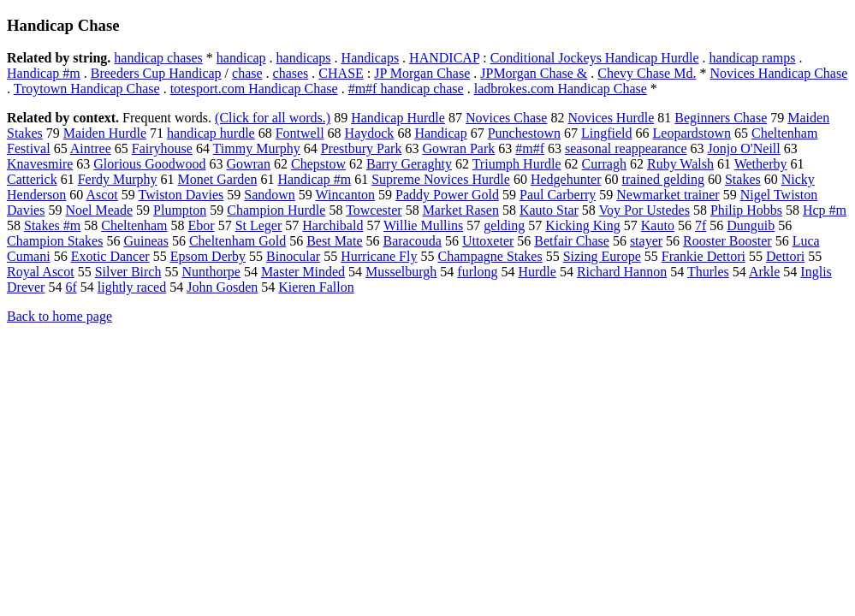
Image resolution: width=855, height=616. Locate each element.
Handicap (440, 133)
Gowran (248, 164)
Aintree (91, 148)
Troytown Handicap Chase (87, 89)
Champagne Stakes (490, 256)
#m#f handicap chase (406, 89)
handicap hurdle (211, 133)
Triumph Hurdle (517, 164)
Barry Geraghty (409, 164)
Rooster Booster (727, 241)
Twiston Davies (181, 195)
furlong (477, 272)
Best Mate (334, 241)
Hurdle (537, 272)
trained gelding (663, 179)
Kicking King (583, 225)
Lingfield (607, 133)
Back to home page (59, 316)
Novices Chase (507, 118)
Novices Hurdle (611, 118)
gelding (504, 225)
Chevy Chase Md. (647, 73)
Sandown (270, 195)
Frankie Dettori (704, 256)
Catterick (32, 179)
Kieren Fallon (316, 287)
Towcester (374, 210)
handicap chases (158, 58)
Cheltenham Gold (237, 241)
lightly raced (132, 287)
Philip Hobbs (746, 210)
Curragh (604, 164)
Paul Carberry (558, 195)
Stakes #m (52, 225)
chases (291, 73)
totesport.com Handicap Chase (254, 89)
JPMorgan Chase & (534, 73)
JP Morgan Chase (422, 73)
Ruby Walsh (680, 164)
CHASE (341, 73)
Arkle (764, 272)
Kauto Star (549, 210)
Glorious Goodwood (149, 164)
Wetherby (761, 164)
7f (701, 225)
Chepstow (318, 164)
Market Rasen (461, 210)
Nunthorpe (211, 272)
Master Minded (303, 272)
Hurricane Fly (379, 256)
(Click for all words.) (273, 118)
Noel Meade (99, 210)
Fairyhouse (162, 148)
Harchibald (332, 225)
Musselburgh (401, 272)
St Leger (259, 225)
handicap (241, 58)
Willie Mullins (423, 225)
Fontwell (300, 133)
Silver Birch (128, 272)
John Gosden (222, 287)
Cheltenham (134, 225)
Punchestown (524, 133)
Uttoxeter (488, 241)
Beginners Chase (721, 118)
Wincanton (346, 195)
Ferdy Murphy (118, 179)
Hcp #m (825, 210)
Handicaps (371, 58)
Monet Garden (218, 179)
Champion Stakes (55, 241)
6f (71, 287)
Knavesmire (40, 164)
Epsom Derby (208, 256)
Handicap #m (44, 73)
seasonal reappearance (626, 148)
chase (247, 73)
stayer (646, 241)
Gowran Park (458, 148)
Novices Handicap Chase (778, 73)
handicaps (304, 58)
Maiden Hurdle (105, 133)
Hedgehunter (566, 179)
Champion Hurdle (276, 210)
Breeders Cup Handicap (156, 73)
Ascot (101, 195)
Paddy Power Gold (447, 195)
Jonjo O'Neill (744, 148)
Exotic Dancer (110, 256)
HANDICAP (444, 58)
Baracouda (413, 241)
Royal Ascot (41, 272)
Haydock (370, 133)
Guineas (145, 241)
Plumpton (180, 210)
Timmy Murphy (257, 148)
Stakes (743, 179)
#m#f (530, 148)
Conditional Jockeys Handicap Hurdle (595, 58)
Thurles (708, 272)
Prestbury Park (362, 148)
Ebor (202, 225)
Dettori (785, 256)
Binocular (293, 256)
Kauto (658, 225)
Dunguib (751, 225)
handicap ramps (753, 58)
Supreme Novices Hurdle (441, 179)
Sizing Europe (602, 256)
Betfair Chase (572, 241)
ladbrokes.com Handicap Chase (561, 89)
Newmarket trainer (668, 195)
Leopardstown (692, 133)
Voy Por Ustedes (644, 210)
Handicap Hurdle (398, 118)
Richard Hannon (622, 272)
